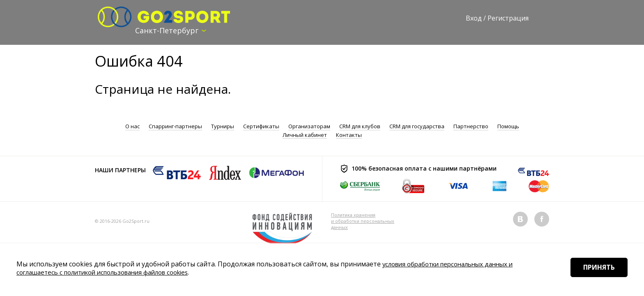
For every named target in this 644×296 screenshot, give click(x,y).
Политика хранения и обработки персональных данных (363, 221)
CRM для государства (417, 126)
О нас (132, 126)
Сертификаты (261, 126)
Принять (594, 279)
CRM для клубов (360, 126)
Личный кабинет (305, 134)
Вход (474, 18)
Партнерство (471, 126)
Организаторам (309, 126)
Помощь (508, 126)
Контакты (349, 134)
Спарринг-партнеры (175, 126)
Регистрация (508, 18)
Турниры (223, 126)
